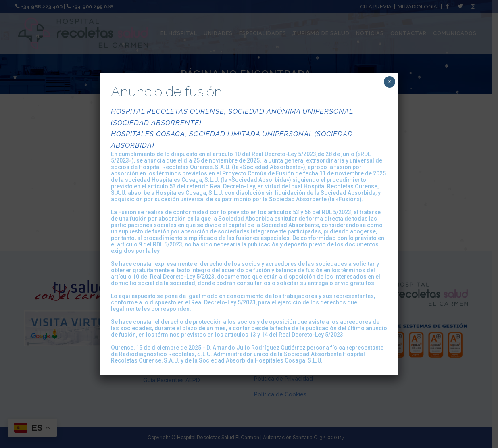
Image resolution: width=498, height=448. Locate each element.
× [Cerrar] (389, 82)
